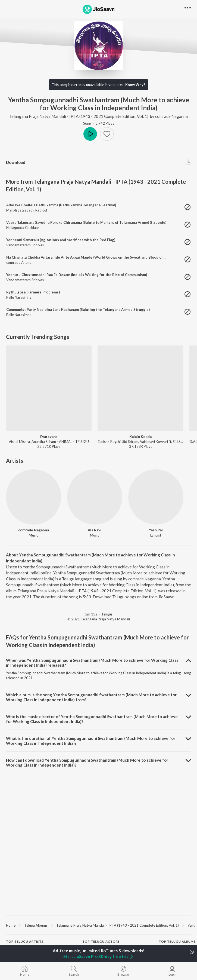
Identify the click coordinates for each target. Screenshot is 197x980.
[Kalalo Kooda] (140, 388)
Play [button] (90, 134)
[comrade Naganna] (34, 497)
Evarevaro (49, 437)
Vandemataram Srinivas (25, 245)
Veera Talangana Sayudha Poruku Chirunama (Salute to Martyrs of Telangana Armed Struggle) (86, 222)
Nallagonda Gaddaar (23, 228)
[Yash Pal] (156, 497)
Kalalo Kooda (140, 437)
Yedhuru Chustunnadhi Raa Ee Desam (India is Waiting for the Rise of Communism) (77, 275)
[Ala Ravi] (95, 497)
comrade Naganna (171, 116)
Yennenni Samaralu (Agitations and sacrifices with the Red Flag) (61, 240)
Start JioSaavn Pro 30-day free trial (99, 956)
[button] (107, 134)
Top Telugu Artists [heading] (25, 941)
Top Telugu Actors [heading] (101, 941)
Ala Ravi (95, 530)
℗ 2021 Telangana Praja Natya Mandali (99, 619)
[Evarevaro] (49, 388)
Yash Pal (156, 530)
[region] (99, 925)
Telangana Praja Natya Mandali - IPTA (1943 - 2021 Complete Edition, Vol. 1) (79, 116)
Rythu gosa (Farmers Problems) (33, 292)
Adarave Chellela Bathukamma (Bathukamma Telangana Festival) (61, 205)
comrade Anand (19, 262)
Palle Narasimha (19, 297)
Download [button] (16, 162)
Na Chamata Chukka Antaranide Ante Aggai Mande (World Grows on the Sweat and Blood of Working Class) (98, 257)
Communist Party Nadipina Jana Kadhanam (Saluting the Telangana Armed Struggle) (78, 310)
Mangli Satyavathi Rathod (27, 210)
